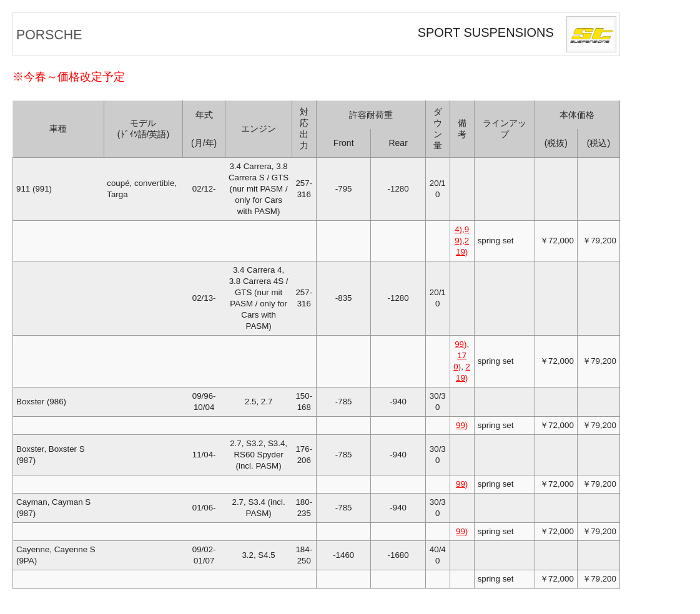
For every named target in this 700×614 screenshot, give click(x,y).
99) (461, 344)
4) (458, 229)
